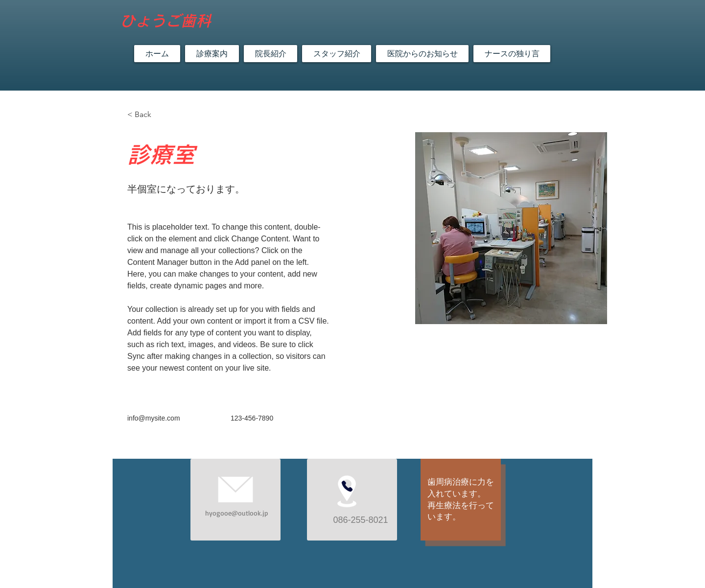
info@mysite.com (154, 418)
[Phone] (347, 486)
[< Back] (147, 115)
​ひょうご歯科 (165, 21)
